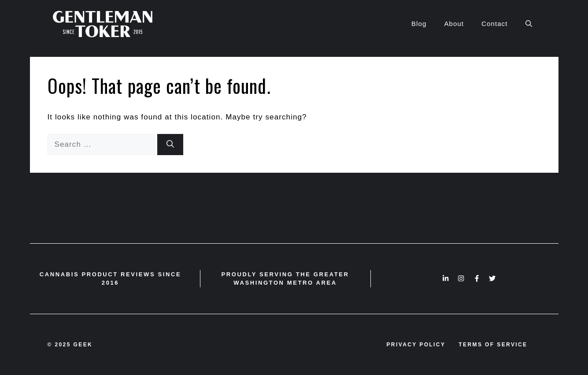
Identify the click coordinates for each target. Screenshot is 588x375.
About (454, 24)
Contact (494, 24)
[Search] (170, 145)
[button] (529, 24)
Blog (419, 24)
